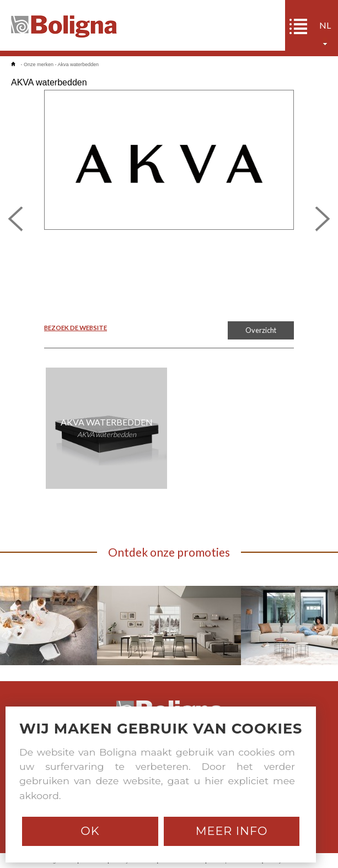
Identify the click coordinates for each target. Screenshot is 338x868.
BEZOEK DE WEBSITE (76, 328)
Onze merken (39, 64)
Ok (90, 831)
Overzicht (261, 330)
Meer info (232, 831)
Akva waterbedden (79, 64)
